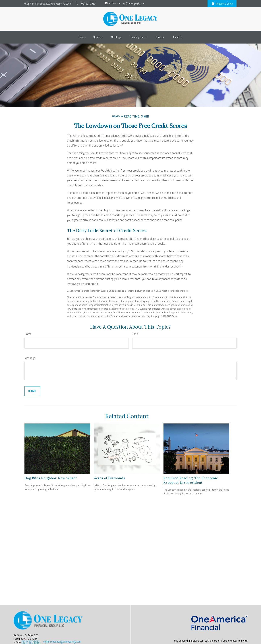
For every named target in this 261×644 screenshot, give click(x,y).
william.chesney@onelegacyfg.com (125, 3)
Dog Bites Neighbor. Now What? (51, 478)
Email (136, 334)
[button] (82, 37)
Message (30, 358)
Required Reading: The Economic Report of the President (191, 480)
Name (28, 334)
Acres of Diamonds (109, 478)
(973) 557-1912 (86, 4)
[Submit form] (32, 391)
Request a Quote (222, 4)
